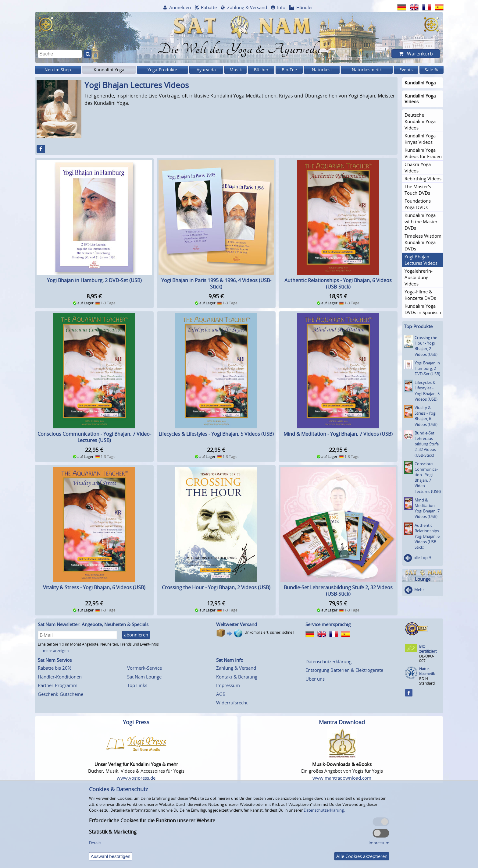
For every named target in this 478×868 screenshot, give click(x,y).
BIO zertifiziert (428, 649)
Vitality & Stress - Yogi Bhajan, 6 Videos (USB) (94, 587)
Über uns (315, 679)
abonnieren (136, 635)
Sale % (431, 70)
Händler (305, 7)
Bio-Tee (289, 70)
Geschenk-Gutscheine (61, 694)
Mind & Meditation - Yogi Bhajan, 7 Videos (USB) (338, 434)
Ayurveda (206, 70)
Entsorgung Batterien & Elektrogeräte (344, 670)
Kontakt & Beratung (237, 677)
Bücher (261, 70)
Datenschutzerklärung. (324, 810)
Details (95, 843)
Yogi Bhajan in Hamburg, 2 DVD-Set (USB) (94, 280)
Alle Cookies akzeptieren (362, 856)
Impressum (228, 685)
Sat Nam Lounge (144, 677)
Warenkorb (419, 54)
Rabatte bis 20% (55, 668)
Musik (236, 70)
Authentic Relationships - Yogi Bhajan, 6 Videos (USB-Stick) (338, 283)
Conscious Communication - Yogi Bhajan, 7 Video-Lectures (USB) (94, 437)
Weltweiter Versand (237, 624)
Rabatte (209, 7)
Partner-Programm (58, 685)
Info (281, 7)
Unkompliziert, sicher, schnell (269, 632)
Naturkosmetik (367, 70)
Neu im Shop (58, 70)
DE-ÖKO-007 (427, 658)
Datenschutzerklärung (328, 661)
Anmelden (180, 7)
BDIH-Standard (427, 681)
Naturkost (322, 70)
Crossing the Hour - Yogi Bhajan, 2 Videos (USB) (216, 587)
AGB (221, 694)
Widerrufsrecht (232, 703)
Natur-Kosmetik (427, 671)
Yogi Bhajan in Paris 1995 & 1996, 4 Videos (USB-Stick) (216, 283)
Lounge (423, 579)
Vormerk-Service (144, 668)
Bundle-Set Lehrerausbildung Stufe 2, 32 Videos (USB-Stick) (338, 591)
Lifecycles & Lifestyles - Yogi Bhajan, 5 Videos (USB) (216, 434)
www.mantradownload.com (342, 778)
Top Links (137, 685)
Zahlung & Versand (247, 7)
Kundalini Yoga (109, 70)
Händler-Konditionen (60, 677)
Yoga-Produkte (162, 70)
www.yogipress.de (136, 778)
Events (406, 70)
